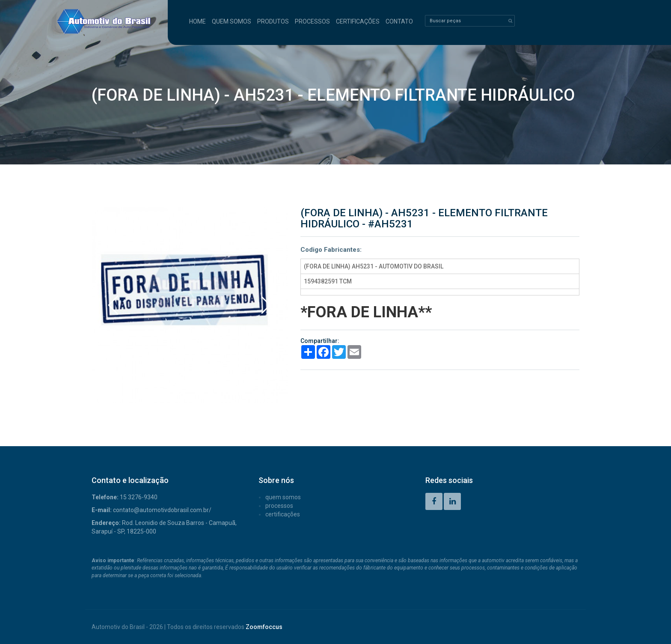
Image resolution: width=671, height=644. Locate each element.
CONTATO (399, 21)
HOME (197, 21)
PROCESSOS (312, 21)
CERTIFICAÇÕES (358, 21)
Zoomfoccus (264, 627)
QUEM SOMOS (232, 21)
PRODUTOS (273, 21)
